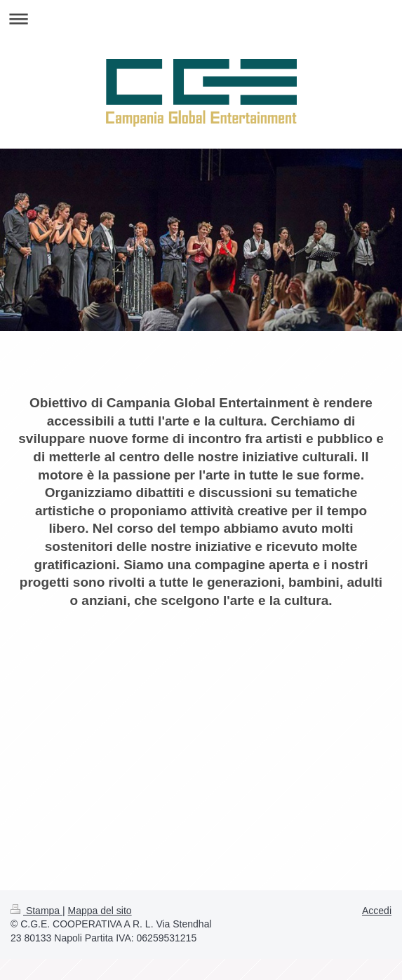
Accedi (377, 911)
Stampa (36, 911)
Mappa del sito (100, 911)
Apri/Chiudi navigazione (201, 19)
